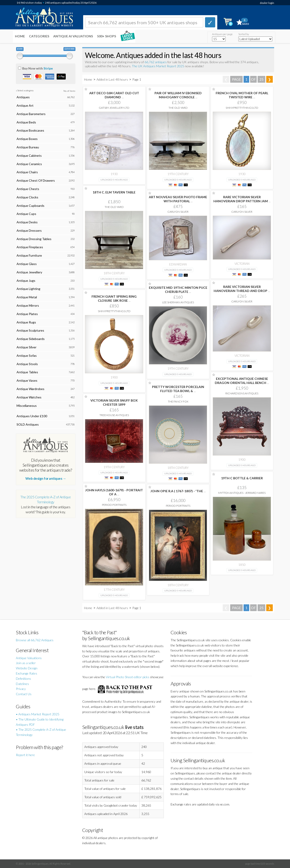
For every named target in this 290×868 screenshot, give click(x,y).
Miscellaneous (27, 406)
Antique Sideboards (31, 339)
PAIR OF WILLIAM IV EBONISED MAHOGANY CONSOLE (178, 95)
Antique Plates (27, 314)
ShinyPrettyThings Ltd (242, 108)
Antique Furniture (29, 255)
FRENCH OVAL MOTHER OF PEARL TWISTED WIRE (242, 95)
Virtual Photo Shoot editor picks (128, 677)
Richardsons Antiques (242, 393)
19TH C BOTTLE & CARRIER (242, 478)
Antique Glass (27, 264)
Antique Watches (29, 397)
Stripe (48, 68)
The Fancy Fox (178, 401)
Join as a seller (26, 663)
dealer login (267, 3)
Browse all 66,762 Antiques (35, 640)
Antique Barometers (31, 114)
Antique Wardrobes (30, 389)
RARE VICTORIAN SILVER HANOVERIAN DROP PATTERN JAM (242, 199)
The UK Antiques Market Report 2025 (158, 66)
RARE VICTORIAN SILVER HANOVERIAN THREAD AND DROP (242, 289)
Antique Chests (28, 189)
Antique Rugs (26, 322)
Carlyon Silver (178, 212)
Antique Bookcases (30, 130)
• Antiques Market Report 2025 (38, 714)
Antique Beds (26, 122)
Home (20, 36)
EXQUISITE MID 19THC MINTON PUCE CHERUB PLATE (178, 290)
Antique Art (25, 105)
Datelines (22, 684)
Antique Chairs (27, 172)
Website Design (27, 668)
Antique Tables (27, 372)
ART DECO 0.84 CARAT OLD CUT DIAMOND (114, 95)
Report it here (25, 755)
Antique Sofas (27, 356)
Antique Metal (27, 297)
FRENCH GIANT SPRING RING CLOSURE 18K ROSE (114, 298)
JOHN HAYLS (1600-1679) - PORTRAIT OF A (114, 492)
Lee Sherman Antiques (178, 302)
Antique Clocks (27, 197)
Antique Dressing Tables (34, 239)
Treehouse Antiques (114, 415)
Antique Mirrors (28, 305)
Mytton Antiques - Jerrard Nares (242, 493)
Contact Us (24, 694)
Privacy (21, 689)
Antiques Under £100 (32, 416)
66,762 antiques (156, 62)
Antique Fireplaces (30, 247)
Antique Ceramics (29, 164)
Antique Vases (27, 380)
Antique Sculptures (30, 330)
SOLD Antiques (28, 424)
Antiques (23, 97)
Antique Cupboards (30, 206)
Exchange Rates (27, 673)
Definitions (23, 679)
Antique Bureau (28, 147)
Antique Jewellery (29, 272)
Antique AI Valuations (73, 36)
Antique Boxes (27, 139)
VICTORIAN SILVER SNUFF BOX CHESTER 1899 (114, 402)
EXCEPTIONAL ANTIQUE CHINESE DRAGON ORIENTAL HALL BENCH (242, 381)
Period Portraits (114, 505)
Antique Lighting (28, 289)
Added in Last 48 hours (113, 79)
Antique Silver (27, 347)
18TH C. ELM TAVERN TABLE (114, 192)
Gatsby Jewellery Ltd (114, 108)
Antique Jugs (26, 281)
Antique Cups (26, 214)
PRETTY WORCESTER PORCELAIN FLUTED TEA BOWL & (178, 389)
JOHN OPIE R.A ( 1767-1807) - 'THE (178, 491)
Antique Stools (27, 364)
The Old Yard (178, 108)
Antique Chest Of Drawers (36, 180)
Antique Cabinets (29, 156)
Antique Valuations (29, 658)
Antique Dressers (29, 230)
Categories (39, 36)
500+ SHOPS (106, 36)
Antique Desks (27, 222)
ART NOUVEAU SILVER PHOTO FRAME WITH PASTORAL (178, 199)
